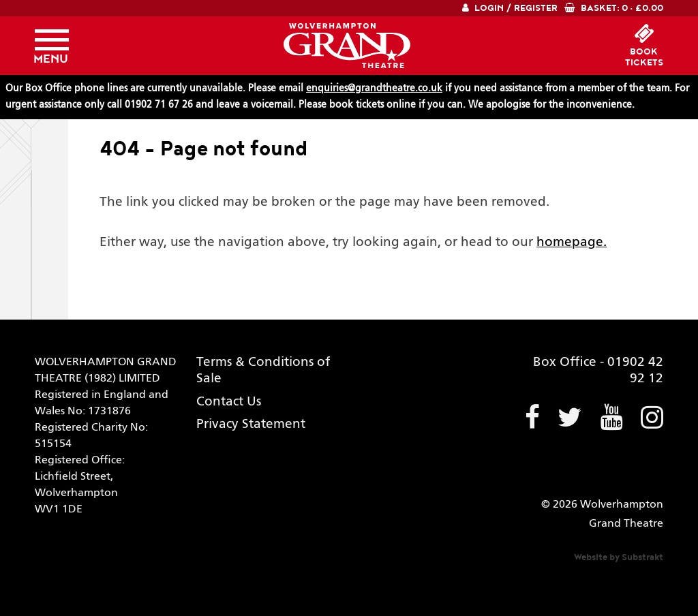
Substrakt (642, 557)
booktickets (644, 57)
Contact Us (229, 402)
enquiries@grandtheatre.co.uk (374, 89)
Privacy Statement (251, 424)
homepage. (572, 242)
